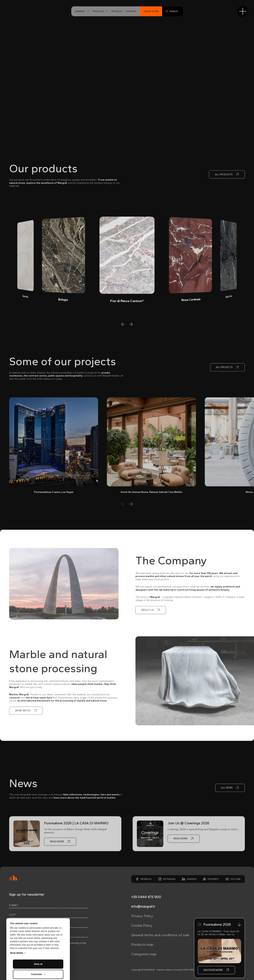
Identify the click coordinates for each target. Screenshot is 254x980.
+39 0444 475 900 (146, 897)
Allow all (38, 933)
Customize (38, 943)
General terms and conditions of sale (160, 935)
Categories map (144, 954)
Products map (142, 945)
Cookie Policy (142, 925)
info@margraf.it (143, 906)
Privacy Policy (142, 916)
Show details (17, 922)
